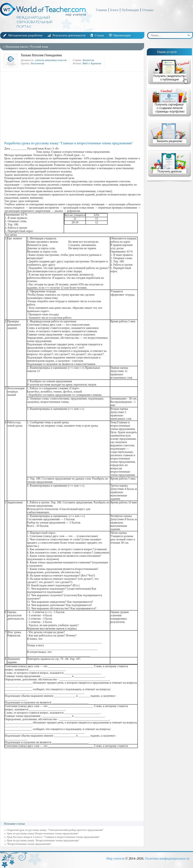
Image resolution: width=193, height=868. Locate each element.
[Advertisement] (73, 106)
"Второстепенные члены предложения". (29, 844)
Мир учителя (115, 858)
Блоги (114, 10)
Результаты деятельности (69, 35)
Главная (101, 10)
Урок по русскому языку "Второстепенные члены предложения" (43, 840)
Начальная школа (17, 47)
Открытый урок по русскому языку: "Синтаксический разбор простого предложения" (55, 830)
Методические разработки (25, 35)
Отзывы (148, 10)
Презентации (122, 35)
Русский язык (39, 47)
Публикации (130, 10)
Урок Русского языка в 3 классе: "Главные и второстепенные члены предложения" (53, 837)
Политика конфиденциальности (167, 858)
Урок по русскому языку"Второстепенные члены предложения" (43, 833)
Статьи (99, 35)
